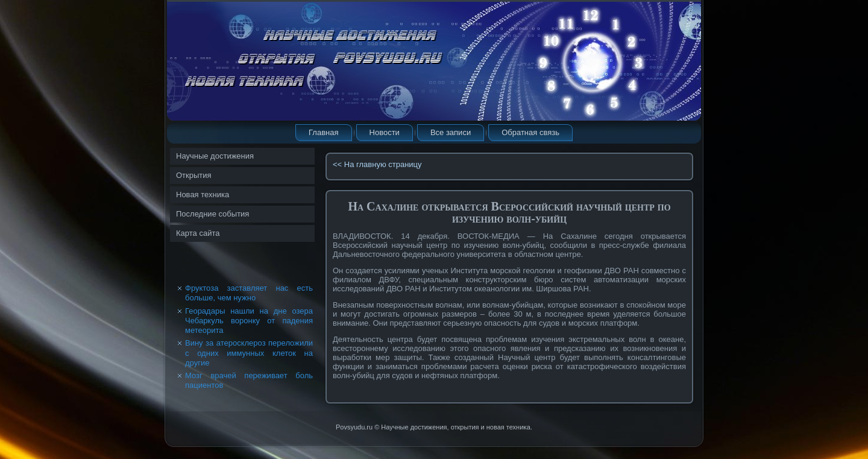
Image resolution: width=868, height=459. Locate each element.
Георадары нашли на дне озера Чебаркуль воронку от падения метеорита (249, 321)
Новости (385, 132)
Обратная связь (530, 132)
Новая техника (203, 195)
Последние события (212, 214)
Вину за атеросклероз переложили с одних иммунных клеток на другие (249, 353)
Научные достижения (215, 156)
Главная (323, 132)
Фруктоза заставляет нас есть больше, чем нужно (249, 293)
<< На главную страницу (377, 164)
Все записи (451, 132)
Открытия (194, 175)
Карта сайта (198, 233)
